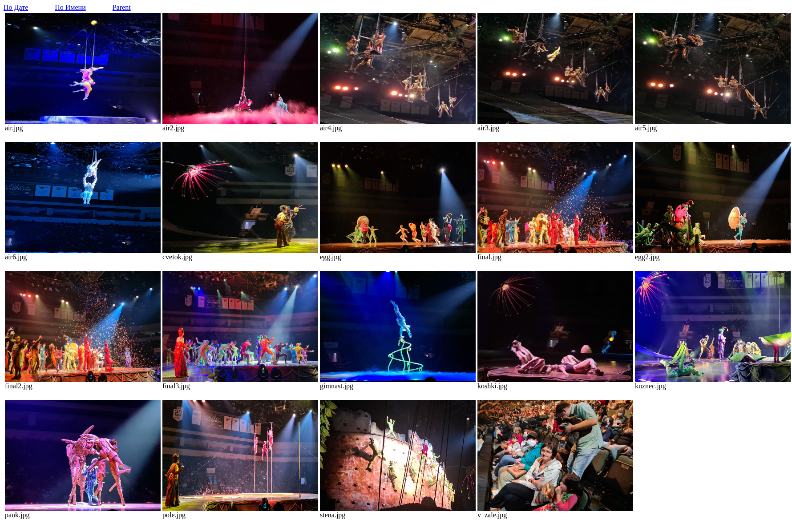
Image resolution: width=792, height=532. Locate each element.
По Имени (70, 7)
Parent (122, 7)
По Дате (16, 7)
